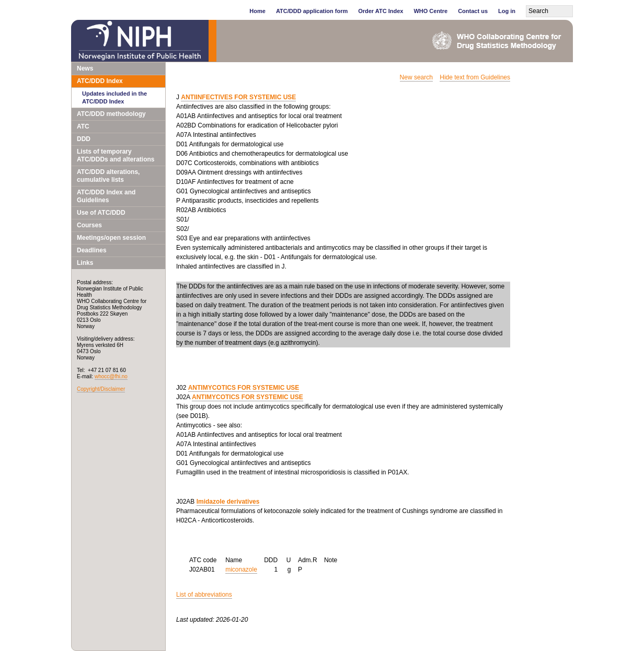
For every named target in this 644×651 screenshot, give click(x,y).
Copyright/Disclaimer (101, 389)
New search (416, 77)
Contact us (473, 11)
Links (85, 263)
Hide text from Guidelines (475, 77)
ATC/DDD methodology (111, 114)
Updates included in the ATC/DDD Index (114, 97)
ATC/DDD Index (100, 81)
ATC (83, 126)
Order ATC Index (381, 11)
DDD (84, 139)
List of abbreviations (204, 595)
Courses (89, 225)
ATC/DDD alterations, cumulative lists (108, 176)
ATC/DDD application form (312, 11)
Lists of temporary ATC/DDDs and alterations (116, 155)
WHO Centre (430, 11)
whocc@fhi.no (111, 376)
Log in (507, 11)
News (85, 68)
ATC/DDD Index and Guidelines (106, 196)
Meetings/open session (111, 238)
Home (257, 11)
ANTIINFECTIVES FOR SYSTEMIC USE (238, 97)
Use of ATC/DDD (101, 213)
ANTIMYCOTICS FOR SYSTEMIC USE (244, 388)
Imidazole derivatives (228, 502)
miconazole (241, 569)
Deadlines (92, 250)
